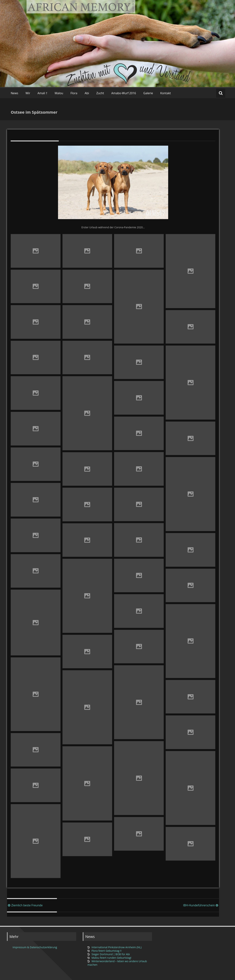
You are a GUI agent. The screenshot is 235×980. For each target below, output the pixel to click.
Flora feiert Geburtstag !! (106, 951)
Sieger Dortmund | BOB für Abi (111, 954)
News (14, 93)
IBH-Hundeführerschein (201, 905)
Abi (87, 93)
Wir (28, 93)
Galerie (148, 93)
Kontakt (166, 93)
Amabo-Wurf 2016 (124, 93)
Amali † (42, 93)
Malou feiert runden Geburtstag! (111, 958)
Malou (59, 93)
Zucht (100, 93)
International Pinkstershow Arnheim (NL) (116, 947)
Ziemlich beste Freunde (25, 905)
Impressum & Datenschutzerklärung (35, 947)
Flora (74, 93)
